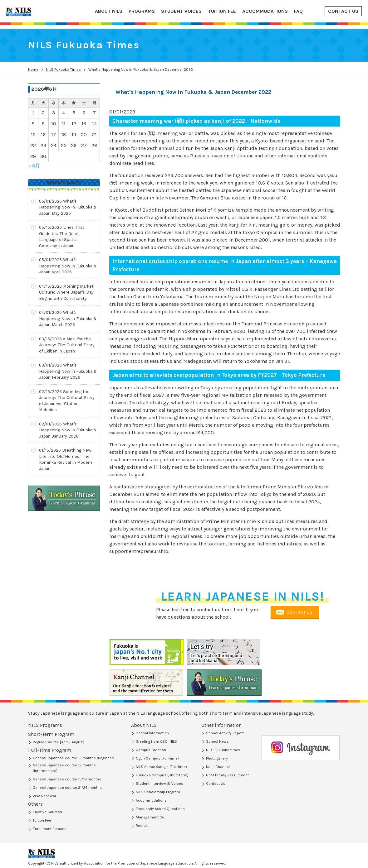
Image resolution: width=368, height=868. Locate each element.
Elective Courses (47, 781)
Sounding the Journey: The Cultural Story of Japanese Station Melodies (67, 401)
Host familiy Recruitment (227, 775)
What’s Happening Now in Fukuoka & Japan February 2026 (68, 371)
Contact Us (216, 784)
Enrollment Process (50, 798)
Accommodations (151, 800)
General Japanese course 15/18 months (67, 764)
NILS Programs (45, 725)
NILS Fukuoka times (223, 750)
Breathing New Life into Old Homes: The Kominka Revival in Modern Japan (66, 459)
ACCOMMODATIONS (265, 11)
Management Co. (150, 817)
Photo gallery (217, 758)
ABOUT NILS (109, 11)
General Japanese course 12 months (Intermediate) (64, 753)
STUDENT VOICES (181, 11)
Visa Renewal (44, 806)
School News (217, 741)
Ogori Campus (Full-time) (157, 758)
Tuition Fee (42, 789)
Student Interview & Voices (159, 784)
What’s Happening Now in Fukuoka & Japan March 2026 (68, 319)
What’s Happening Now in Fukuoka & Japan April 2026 (68, 266)
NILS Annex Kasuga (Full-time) (161, 767)
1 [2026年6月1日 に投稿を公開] (33, 113)
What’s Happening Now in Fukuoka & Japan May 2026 (68, 207)
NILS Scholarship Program (158, 792)
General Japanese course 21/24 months (67, 773)
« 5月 (34, 166)
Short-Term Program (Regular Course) (65, 735)
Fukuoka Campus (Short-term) (162, 775)
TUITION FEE (222, 11)
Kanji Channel (218, 767)
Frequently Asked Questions (160, 809)
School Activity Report (225, 733)
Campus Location (151, 750)
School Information (152, 733)
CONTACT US (343, 11)
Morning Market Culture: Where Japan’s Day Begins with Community (66, 292)
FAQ (298, 11)
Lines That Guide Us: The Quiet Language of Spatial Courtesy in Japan (62, 237)
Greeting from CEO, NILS (156, 741)
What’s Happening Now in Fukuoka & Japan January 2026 (68, 430)
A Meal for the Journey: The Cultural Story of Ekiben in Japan (67, 345)
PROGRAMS (142, 11)
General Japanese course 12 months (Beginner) (74, 743)
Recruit (142, 826)
